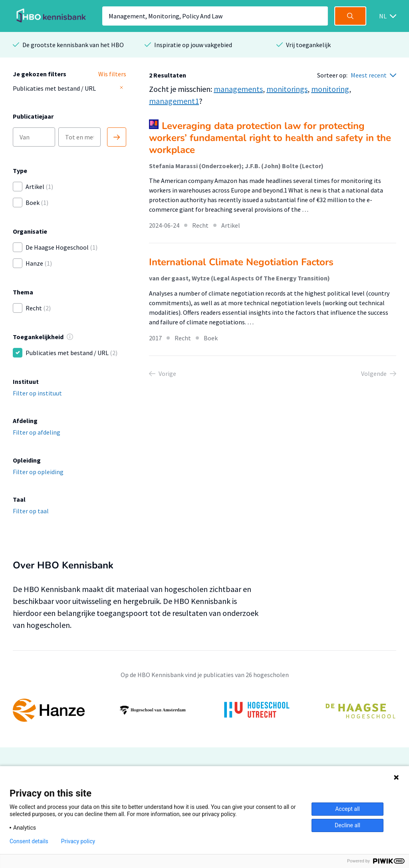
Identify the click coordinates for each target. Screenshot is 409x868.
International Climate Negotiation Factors (241, 262)
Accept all (347, 809)
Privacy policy (78, 841)
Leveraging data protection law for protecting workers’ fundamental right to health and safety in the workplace (270, 138)
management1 (174, 101)
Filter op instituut (37, 393)
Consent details (29, 841)
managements (238, 89)
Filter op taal (31, 511)
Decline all (347, 825)
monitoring (330, 89)
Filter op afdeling (37, 432)
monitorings (287, 89)
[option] (204, 710)
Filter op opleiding (38, 472)
